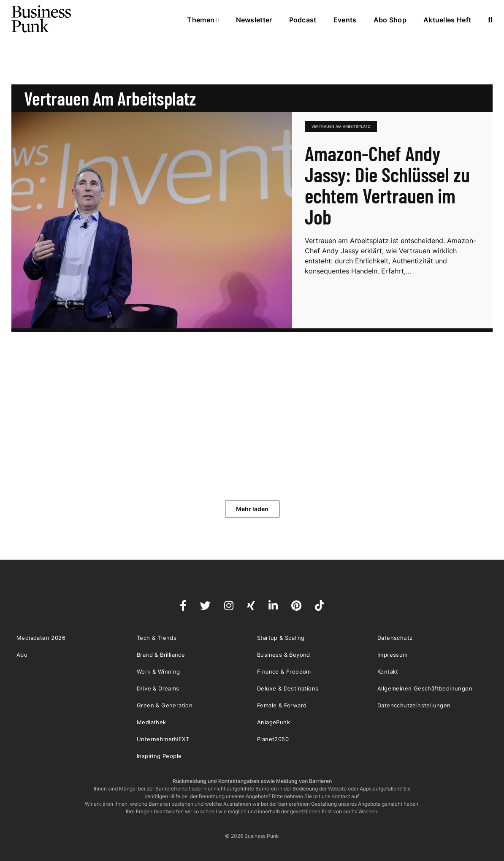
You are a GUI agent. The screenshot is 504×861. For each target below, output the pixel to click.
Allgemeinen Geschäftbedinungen (425, 688)
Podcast (303, 20)
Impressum (393, 655)
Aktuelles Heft (447, 20)
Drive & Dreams (158, 688)
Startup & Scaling (281, 638)
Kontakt (388, 671)
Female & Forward (282, 705)
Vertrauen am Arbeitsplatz (341, 126)
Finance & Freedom (284, 671)
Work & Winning (159, 671)
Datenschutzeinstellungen (414, 705)
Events (345, 20)
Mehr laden (252, 509)
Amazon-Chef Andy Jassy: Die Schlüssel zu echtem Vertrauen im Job (387, 185)
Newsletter (254, 20)
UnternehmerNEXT (163, 739)
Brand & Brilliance (161, 655)
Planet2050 (273, 739)
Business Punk (42, 19)
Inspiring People (159, 756)
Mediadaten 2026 (41, 638)
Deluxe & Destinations (288, 688)
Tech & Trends (157, 638)
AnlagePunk (274, 722)
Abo (22, 655)
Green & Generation (165, 705)
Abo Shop (390, 20)
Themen (203, 20)
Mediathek (152, 722)
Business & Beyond (284, 655)
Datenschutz (395, 638)
